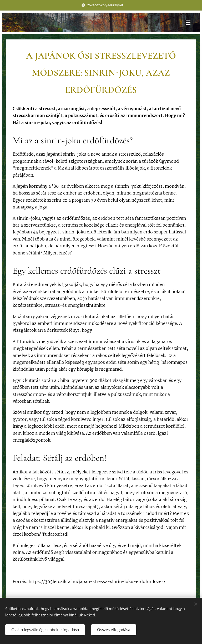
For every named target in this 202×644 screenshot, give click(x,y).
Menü (188, 23)
